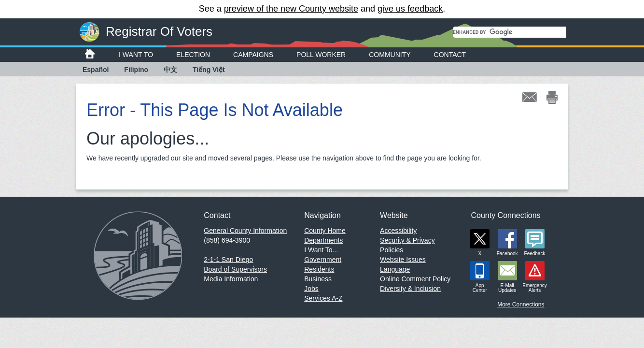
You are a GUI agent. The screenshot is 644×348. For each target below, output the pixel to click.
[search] (510, 32)
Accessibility (398, 231)
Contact (450, 55)
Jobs (311, 289)
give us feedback (410, 9)
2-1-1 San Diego (228, 260)
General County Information (245, 231)
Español (96, 70)
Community (390, 55)
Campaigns (253, 55)
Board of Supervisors (235, 269)
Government (323, 260)
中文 (170, 70)
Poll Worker (321, 55)
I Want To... (321, 250)
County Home (325, 231)
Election (193, 55)
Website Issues (403, 260)
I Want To (136, 55)
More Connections (521, 304)
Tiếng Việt (209, 70)
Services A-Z (323, 298)
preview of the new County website (291, 9)
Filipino (136, 70)
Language (395, 269)
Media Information (231, 279)
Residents (319, 269)
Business (318, 279)
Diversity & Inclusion (410, 289)
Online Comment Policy (415, 279)
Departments (323, 240)
